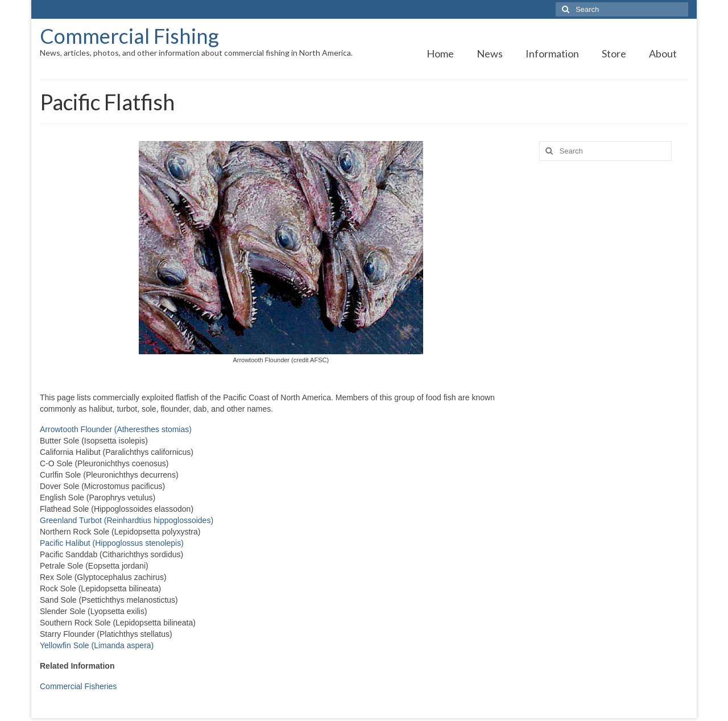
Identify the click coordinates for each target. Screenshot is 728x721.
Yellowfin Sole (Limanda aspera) (97, 645)
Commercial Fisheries (78, 686)
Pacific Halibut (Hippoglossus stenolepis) (112, 543)
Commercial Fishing (129, 36)
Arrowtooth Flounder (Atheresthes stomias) (116, 429)
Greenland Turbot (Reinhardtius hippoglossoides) (127, 520)
